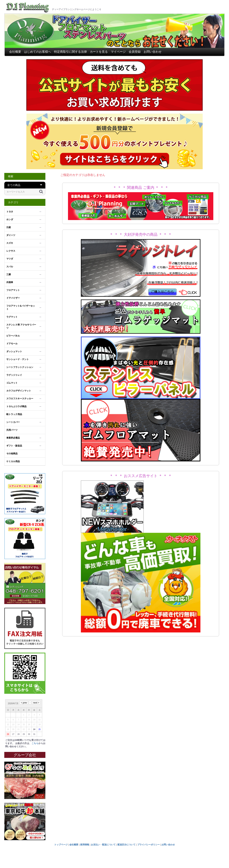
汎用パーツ (12, 430)
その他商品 (12, 454)
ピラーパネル (13, 336)
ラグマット (12, 317)
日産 (9, 227)
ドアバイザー (13, 298)
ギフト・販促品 (14, 446)
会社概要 (15, 52)
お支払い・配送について (103, 845)
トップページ (61, 845)
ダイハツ (11, 235)
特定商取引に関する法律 (70, 52)
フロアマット (13, 290)
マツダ (10, 259)
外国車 (10, 282)
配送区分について (126, 845)
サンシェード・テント (18, 359)
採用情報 (85, 845)
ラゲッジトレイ (14, 375)
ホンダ (10, 219)
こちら (35, 743)
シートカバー (13, 422)
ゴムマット (12, 383)
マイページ (118, 52)
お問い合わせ (153, 52)
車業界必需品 (13, 438)
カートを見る (99, 52)
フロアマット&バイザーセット (21, 307)
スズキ (10, 243)
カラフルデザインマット (19, 391)
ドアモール (12, 344)
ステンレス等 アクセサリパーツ (21, 326)
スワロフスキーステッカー (20, 399)
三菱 (9, 274)
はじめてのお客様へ (38, 52)
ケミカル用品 (13, 461)
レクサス (11, 251)
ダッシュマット (14, 351)
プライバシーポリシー (148, 845)
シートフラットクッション (20, 367)
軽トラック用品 (14, 414)
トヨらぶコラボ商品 (16, 406)
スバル (10, 267)
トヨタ (10, 212)
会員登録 (135, 52)
